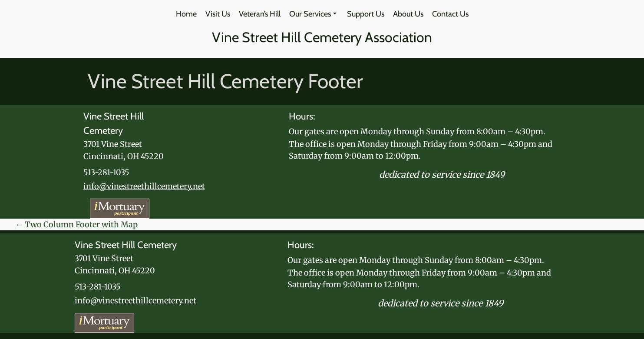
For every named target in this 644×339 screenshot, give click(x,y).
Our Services (313, 14)
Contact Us (450, 14)
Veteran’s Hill (260, 14)
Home (186, 14)
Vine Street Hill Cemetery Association (322, 37)
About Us (408, 14)
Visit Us (218, 14)
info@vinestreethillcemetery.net (144, 186)
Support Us (366, 14)
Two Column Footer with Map (76, 224)
